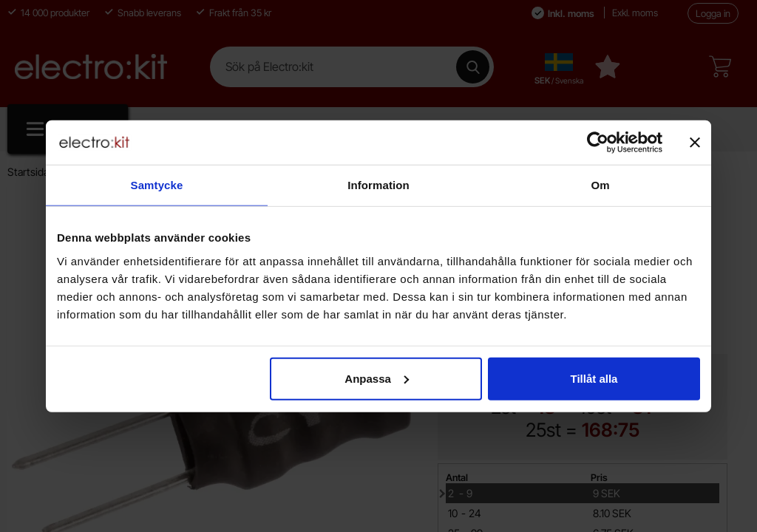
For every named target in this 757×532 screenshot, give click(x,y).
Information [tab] (378, 185)
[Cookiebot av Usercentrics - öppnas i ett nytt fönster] (598, 143)
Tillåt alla (594, 378)
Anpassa (377, 378)
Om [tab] (600, 185)
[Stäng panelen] (695, 143)
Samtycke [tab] (157, 185)
